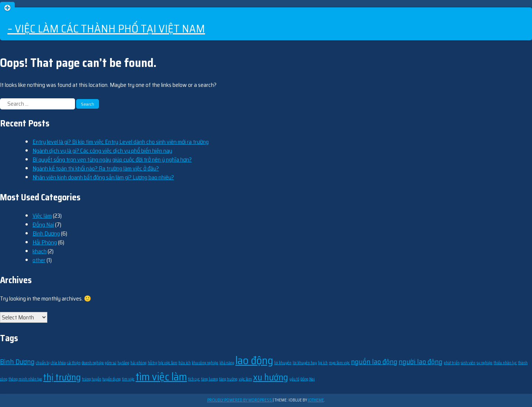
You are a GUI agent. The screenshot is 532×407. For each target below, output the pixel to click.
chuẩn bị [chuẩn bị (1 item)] (43, 363)
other (39, 260)
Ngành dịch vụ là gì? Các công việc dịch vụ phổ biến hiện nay (102, 151)
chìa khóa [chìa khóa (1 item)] (58, 363)
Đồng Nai (43, 225)
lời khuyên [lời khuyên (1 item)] (283, 363)
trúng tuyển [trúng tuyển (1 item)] (92, 379)
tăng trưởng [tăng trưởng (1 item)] (228, 379)
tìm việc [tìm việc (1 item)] (128, 379)
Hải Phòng (45, 242)
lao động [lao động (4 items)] (254, 360)
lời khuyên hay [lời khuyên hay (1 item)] (305, 363)
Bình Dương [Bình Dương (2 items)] (17, 362)
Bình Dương (46, 233)
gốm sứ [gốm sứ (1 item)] (111, 363)
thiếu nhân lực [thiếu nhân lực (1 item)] (505, 363)
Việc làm (42, 216)
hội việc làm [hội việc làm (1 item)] (168, 363)
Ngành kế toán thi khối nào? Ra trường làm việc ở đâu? (96, 168)
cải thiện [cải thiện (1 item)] (74, 363)
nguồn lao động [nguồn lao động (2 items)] (374, 362)
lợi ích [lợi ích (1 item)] (323, 363)
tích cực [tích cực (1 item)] (194, 379)
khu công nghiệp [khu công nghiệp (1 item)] (205, 363)
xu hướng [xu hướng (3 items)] (271, 377)
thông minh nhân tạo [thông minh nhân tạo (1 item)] (25, 379)
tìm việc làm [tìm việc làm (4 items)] (161, 377)
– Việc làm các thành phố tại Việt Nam (106, 29)
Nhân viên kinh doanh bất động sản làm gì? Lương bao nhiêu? (103, 177)
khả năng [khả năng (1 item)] (227, 363)
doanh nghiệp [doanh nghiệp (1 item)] (93, 363)
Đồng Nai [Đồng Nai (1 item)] (308, 379)
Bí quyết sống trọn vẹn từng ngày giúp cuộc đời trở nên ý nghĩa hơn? (112, 160)
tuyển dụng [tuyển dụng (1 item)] (112, 379)
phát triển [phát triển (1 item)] (452, 363)
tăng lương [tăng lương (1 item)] (209, 379)
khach (40, 251)
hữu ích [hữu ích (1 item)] (185, 363)
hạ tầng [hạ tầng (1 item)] (123, 363)
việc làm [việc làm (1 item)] (245, 379)
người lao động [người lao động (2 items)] (421, 362)
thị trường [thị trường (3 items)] (62, 377)
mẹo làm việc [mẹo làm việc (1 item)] (339, 363)
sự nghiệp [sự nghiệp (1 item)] (485, 363)
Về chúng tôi (519, 36)
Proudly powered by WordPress (240, 400)
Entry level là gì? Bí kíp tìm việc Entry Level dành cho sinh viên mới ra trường (121, 142)
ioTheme (316, 400)
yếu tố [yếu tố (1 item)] (294, 379)
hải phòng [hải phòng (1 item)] (139, 363)
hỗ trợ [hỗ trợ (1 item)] (152, 363)
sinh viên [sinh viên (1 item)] (468, 363)
